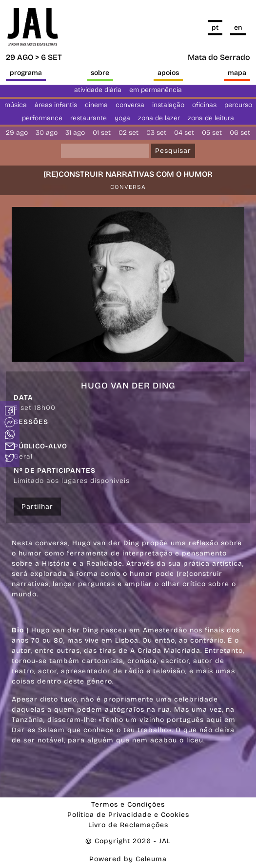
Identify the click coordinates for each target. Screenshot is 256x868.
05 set (212, 133)
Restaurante (89, 118)
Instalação (168, 105)
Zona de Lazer (159, 118)
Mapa (237, 73)
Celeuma (151, 859)
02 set (128, 133)
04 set (184, 133)
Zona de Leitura (211, 118)
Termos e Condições (128, 804)
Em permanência (156, 90)
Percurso (238, 105)
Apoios (168, 73)
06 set (240, 133)
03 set (156, 133)
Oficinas (204, 105)
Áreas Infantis (56, 105)
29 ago (17, 133)
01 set (102, 133)
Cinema (96, 105)
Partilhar (37, 507)
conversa (130, 105)
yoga (122, 118)
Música (16, 105)
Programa (26, 73)
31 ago (75, 133)
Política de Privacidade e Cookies (128, 815)
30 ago (47, 133)
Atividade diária (98, 90)
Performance (42, 118)
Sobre (100, 73)
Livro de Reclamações (128, 825)
